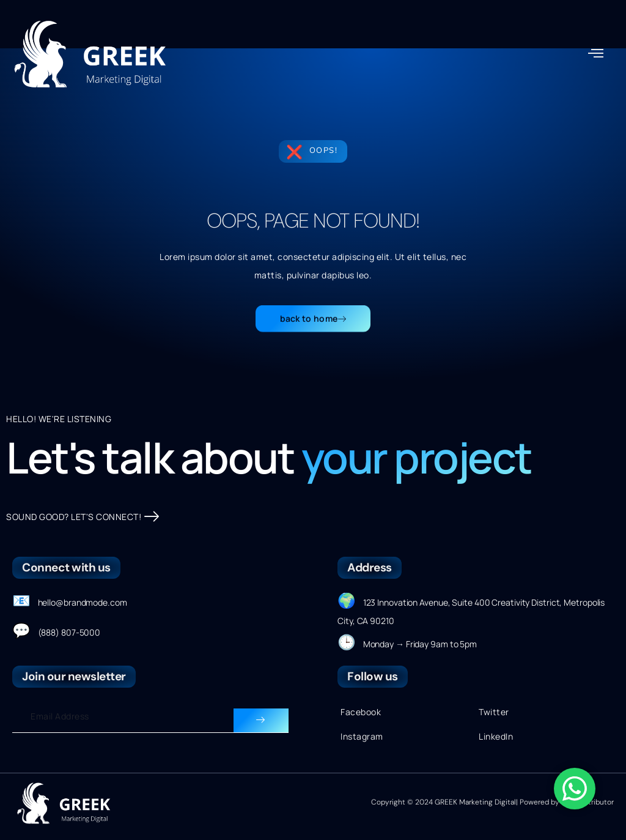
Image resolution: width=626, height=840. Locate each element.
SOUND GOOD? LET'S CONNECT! (83, 517)
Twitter (494, 712)
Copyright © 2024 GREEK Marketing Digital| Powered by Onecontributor (492, 802)
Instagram (362, 736)
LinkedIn (496, 736)
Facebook (361, 712)
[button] (596, 53)
